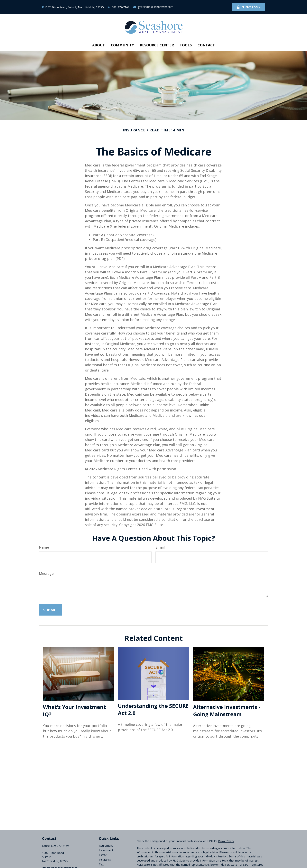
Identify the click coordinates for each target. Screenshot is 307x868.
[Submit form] (50, 610)
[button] (99, 45)
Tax (101, 864)
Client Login (249, 7)
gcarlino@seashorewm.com (153, 7)
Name (44, 547)
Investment (106, 850)
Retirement (106, 846)
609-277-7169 (119, 7)
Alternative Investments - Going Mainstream (227, 711)
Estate (103, 855)
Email (160, 547)
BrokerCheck (226, 841)
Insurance (105, 860)
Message (46, 573)
